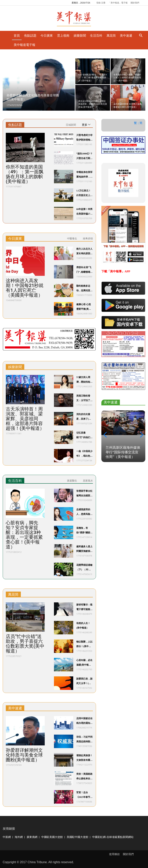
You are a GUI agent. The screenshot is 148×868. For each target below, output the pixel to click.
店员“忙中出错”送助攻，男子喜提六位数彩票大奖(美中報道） (25, 644)
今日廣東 (15, 239)
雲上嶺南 (63, 35)
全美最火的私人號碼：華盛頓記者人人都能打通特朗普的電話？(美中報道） (127, 78)
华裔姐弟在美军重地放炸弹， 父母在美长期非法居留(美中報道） (84, 175)
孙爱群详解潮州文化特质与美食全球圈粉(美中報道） (24, 755)
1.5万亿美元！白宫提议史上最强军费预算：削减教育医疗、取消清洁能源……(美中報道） (84, 193)
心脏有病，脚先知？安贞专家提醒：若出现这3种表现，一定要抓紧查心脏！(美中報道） (24, 535)
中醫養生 (72, 239)
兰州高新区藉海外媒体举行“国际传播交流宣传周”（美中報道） (123, 452)
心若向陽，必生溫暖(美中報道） (84, 663)
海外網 (19, 837)
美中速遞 (15, 708)
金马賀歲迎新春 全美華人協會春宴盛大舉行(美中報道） (128, 105)
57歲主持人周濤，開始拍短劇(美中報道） (84, 380)
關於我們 (135, 3)
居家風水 (88, 481)
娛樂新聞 (15, 367)
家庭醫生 (72, 481)
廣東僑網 (32, 837)
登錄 (98, 3)
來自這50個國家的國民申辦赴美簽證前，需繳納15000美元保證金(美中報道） (93, 104)
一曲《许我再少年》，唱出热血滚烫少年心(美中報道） (84, 454)
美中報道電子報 (24, 45)
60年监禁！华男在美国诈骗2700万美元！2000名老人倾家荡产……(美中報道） (84, 212)
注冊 (103, 3)
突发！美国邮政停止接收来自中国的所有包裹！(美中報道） (84, 777)
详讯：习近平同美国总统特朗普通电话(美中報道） (84, 740)
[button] (106, 435)
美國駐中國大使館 (77, 837)
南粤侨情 (88, 239)
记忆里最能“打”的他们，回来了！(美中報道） (84, 436)
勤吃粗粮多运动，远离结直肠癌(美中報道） (84, 289)
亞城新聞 (71, 125)
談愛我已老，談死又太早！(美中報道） (84, 682)
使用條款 (114, 854)
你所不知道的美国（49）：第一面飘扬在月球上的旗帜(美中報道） (25, 174)
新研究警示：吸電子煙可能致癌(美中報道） (84, 607)
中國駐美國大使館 (52, 837)
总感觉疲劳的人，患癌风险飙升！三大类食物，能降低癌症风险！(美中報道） (84, 512)
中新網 (7, 837)
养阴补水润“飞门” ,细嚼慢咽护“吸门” (84, 270)
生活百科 (15, 481)
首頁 (17, 35)
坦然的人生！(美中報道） (83, 626)
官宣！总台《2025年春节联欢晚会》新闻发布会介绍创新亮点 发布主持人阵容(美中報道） (84, 795)
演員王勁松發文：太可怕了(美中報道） (83, 399)
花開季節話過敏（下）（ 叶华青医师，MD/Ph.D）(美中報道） (84, 568)
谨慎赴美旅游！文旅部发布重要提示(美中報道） (84, 758)
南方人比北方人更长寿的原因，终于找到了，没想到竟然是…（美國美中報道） (84, 252)
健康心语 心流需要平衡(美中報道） (84, 307)
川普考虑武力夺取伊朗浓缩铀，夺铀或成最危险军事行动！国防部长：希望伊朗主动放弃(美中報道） (84, 138)
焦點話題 (15, 125)
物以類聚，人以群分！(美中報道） (84, 644)
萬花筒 (13, 594)
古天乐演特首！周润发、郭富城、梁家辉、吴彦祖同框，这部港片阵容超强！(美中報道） (25, 419)
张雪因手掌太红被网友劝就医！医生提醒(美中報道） (84, 494)
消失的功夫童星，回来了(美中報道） (84, 417)
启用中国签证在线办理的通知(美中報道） (84, 721)
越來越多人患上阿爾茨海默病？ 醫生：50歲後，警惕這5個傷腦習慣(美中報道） (84, 549)
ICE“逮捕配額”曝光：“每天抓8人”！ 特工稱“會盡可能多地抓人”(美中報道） (92, 78)
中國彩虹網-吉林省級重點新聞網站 (113, 837)
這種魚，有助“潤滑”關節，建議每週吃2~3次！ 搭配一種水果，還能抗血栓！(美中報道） (84, 531)
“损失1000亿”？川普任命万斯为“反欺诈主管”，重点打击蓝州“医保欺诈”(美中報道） (84, 156)
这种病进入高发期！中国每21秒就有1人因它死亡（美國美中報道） (25, 288)
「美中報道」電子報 (118, 3)
